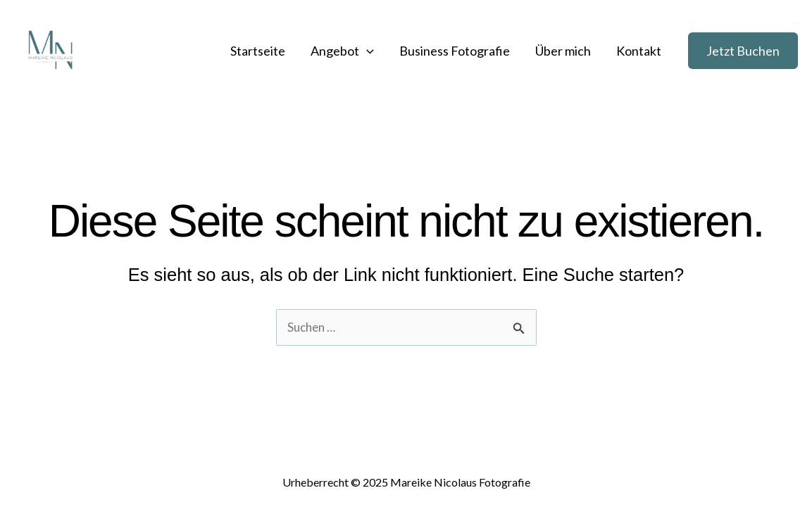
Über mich (563, 51)
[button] (743, 51)
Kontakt (639, 51)
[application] (367, 51)
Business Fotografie (455, 51)
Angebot (342, 51)
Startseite (258, 51)
